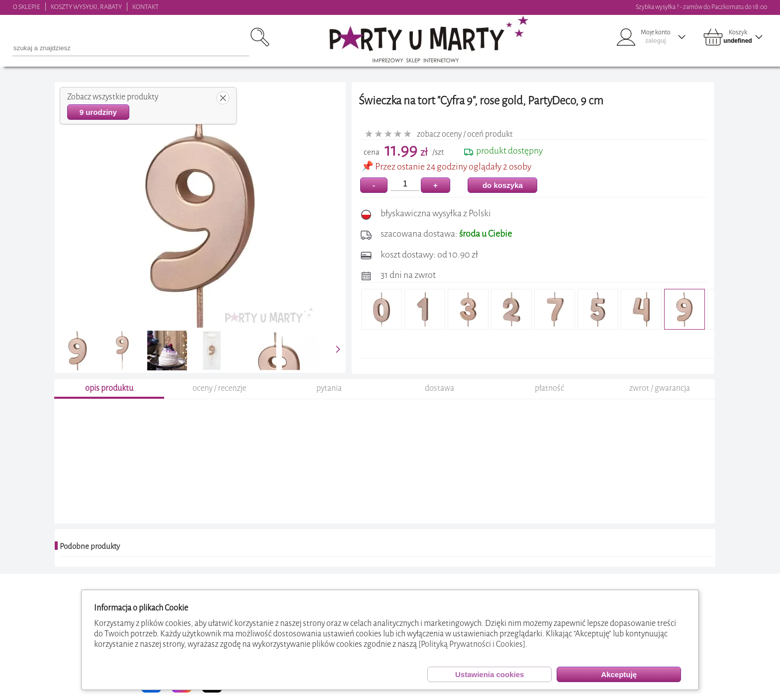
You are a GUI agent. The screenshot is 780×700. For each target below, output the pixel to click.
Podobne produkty (90, 546)
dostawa (439, 388)
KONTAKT (146, 7)
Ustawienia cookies (489, 674)
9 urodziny (98, 112)
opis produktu (109, 388)
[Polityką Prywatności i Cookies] (472, 644)
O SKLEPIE (27, 7)
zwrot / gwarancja (660, 388)
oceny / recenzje (219, 388)
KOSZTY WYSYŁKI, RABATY (86, 7)
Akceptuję (619, 674)
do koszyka (503, 185)
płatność (549, 388)
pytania (329, 388)
